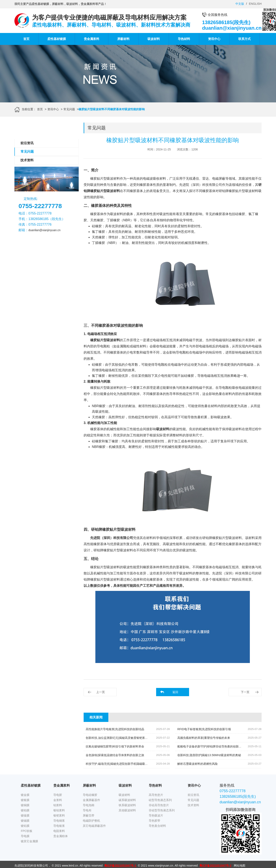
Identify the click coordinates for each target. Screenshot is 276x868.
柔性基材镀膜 (57, 39)
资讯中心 (214, 39)
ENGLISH (255, 4)
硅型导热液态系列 (160, 800)
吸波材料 (154, 39)
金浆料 (58, 800)
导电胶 (58, 795)
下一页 (245, 692)
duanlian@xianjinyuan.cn (44, 230)
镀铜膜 (25, 805)
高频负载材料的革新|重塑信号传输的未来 (204, 738)
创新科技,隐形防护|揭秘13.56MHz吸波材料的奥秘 (209, 755)
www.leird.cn (70, 866)
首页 (26, 39)
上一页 (101, 692)
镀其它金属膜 (29, 841)
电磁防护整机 (91, 821)
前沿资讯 (27, 143)
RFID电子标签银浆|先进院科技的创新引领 (204, 729)
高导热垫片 (156, 795)
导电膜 (25, 836)
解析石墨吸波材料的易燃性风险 (198, 764)
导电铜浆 (59, 821)
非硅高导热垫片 (159, 805)
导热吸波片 (156, 815)
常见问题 (69, 109)
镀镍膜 (25, 815)
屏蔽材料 (123, 39)
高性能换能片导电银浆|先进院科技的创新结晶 (115, 729)
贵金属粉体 (61, 836)
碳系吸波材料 (127, 800)
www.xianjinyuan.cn (161, 866)
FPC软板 (27, 831)
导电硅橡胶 (90, 795)
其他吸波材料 (127, 810)
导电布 (87, 810)
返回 (175, 692)
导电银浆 (59, 826)
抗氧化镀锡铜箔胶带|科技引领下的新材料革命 (115, 746)
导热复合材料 (157, 826)
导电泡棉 (89, 805)
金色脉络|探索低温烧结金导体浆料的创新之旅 (115, 755)
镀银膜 (25, 800)
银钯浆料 (59, 815)
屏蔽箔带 (89, 815)
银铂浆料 (59, 810)
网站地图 (240, 866)
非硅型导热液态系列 (162, 810)
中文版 (240, 4)
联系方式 (244, 39)
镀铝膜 (25, 826)
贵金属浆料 (92, 39)
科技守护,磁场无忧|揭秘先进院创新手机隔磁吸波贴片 (120, 764)
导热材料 (184, 39)
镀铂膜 (25, 810)
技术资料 (27, 160)
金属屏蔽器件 (91, 800)
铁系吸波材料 (127, 805)
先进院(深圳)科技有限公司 (31, 866)
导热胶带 (154, 821)
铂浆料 (58, 805)
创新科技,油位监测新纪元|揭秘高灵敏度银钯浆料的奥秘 (121, 738)
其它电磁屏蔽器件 (94, 826)
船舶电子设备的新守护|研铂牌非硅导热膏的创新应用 (211, 746)
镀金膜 (25, 795)
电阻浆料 (59, 831)
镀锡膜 (25, 821)
